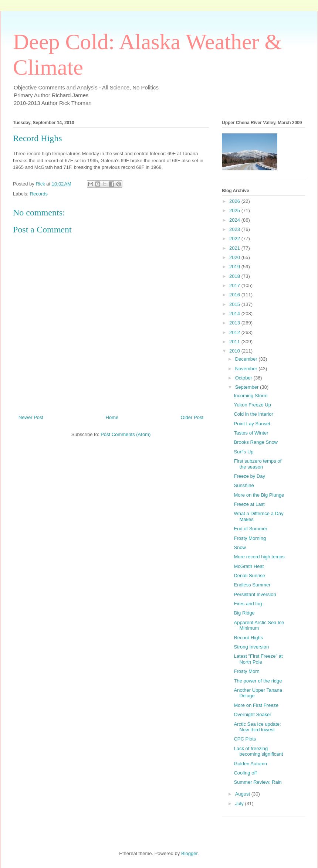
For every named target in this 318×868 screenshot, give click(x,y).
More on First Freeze (256, 705)
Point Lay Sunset (252, 424)
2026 (235, 201)
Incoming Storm (251, 396)
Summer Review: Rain (258, 782)
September (248, 387)
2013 (235, 323)
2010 (235, 351)
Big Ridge (244, 613)
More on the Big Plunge (259, 495)
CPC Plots (245, 739)
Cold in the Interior (253, 414)
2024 (235, 220)
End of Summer (250, 529)
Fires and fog (248, 604)
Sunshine (244, 485)
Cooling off (245, 773)
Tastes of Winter (251, 433)
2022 (235, 239)
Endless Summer (252, 585)
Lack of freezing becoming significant (258, 751)
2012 (235, 332)
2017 (235, 285)
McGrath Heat (249, 566)
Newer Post (31, 417)
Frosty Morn (246, 671)
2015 (235, 304)
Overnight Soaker (252, 714)
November (247, 369)
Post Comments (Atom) (126, 434)
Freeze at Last (249, 504)
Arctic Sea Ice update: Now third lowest (257, 727)
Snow (240, 547)
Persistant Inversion (255, 594)
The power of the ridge (258, 681)
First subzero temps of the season (258, 464)
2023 (235, 229)
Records (39, 194)
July (240, 804)
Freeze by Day (249, 476)
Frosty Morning (250, 538)
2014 (235, 314)
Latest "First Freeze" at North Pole (258, 659)
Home (112, 417)
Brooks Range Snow (256, 442)
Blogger (189, 853)
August (243, 794)
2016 (235, 295)
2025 (235, 210)
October (244, 378)
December (247, 359)
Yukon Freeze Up (252, 405)
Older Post (192, 417)
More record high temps (259, 557)
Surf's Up (243, 452)
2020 (235, 257)
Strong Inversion (251, 647)
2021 (235, 248)
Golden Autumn (250, 764)
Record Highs (248, 638)
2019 (235, 267)
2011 (235, 342)
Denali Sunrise (249, 576)
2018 (235, 276)
